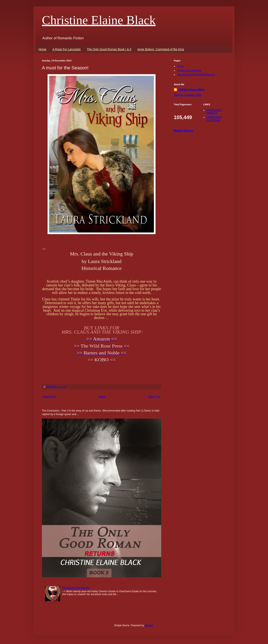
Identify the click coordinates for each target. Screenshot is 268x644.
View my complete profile (188, 95)
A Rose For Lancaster (66, 49)
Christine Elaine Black (99, 20)
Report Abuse (183, 131)
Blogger (149, 625)
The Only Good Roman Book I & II (109, 49)
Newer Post (49, 397)
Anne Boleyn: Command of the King (161, 49)
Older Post (154, 397)
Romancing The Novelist (76, 588)
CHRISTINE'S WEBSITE (214, 112)
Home (42, 49)
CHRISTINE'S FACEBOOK (214, 119)
